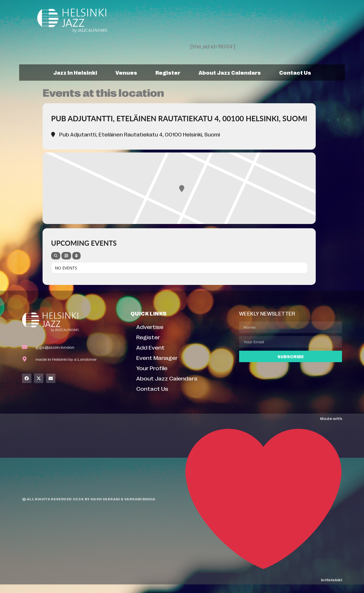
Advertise (150, 327)
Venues (126, 72)
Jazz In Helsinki (75, 72)
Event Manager (157, 357)
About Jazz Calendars (230, 72)
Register (168, 72)
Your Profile (152, 368)
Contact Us (295, 72)
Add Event (150, 347)
